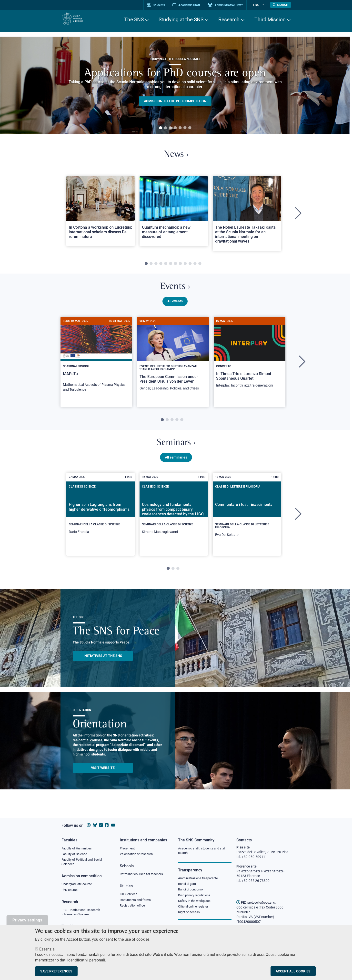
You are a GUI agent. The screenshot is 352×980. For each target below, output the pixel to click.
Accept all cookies (293, 971)
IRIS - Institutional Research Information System (82, 914)
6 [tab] (185, 128)
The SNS (134, 20)
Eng (259, 5)
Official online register (194, 909)
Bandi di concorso (192, 891)
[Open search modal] (281, 5)
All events (175, 306)
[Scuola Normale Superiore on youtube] (113, 825)
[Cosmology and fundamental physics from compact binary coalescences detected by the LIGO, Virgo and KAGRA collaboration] (174, 520)
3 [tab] (170, 128)
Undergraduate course (78, 886)
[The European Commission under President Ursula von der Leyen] (173, 361)
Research (229, 20)
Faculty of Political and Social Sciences (84, 863)
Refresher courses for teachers (143, 875)
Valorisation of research (138, 854)
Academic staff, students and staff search (204, 851)
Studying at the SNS (181, 20)
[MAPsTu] (96, 362)
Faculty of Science (75, 854)
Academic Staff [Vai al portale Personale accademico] (193, 5)
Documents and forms (137, 901)
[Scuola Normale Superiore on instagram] (89, 825)
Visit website (103, 775)
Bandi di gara (188, 885)
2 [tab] (165, 128)
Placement (128, 848)
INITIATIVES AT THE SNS (103, 663)
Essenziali (48, 949)
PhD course (70, 892)
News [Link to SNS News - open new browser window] (176, 156)
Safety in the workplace (196, 903)
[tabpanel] (175, 85)
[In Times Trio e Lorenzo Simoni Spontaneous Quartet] (250, 360)
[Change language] (264, 5)
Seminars (176, 449)
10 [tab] (190, 266)
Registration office (134, 907)
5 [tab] (180, 128)
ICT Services (129, 895)
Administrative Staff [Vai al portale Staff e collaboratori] (232, 5)
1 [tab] (161, 128)
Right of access (190, 915)
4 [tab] (175, 128)
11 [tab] (195, 266)
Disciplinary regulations (196, 897)
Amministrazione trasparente (200, 879)
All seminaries (176, 464)
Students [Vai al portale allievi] (163, 5)
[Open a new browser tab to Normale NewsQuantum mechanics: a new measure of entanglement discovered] (174, 213)
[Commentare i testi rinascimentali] (247, 521)
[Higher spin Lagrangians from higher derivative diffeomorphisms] (101, 520)
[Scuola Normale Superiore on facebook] (107, 825)
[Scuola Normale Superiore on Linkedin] (101, 825)
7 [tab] (190, 128)
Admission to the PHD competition (175, 101)
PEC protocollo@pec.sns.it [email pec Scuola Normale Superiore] (259, 902)
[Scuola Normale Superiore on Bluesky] (95, 825)
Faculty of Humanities (78, 848)
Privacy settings (27, 920)
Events (175, 290)
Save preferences (56, 971)
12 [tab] (200, 266)
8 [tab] (180, 266)
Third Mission (270, 20)
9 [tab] (185, 266)
